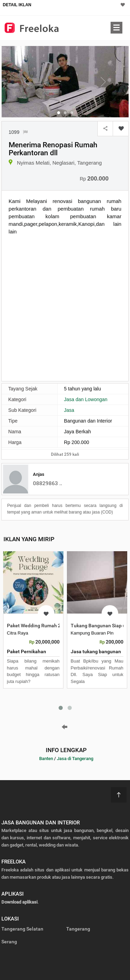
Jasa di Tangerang (75, 759)
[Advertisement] (65, 307)
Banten (46, 759)
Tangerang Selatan (22, 929)
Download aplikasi (19, 902)
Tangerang (78, 929)
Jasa (69, 410)
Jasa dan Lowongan (86, 399)
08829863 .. (47, 483)
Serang (9, 942)
